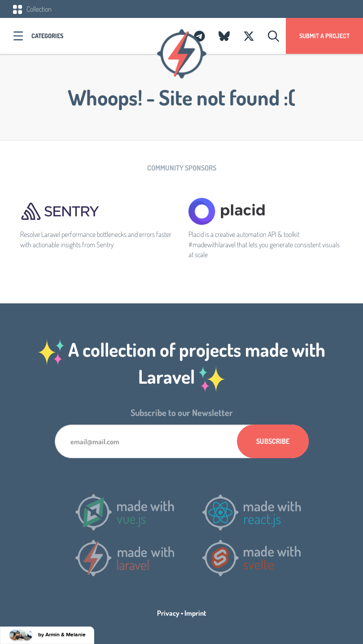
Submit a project (324, 36)
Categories (47, 36)
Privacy (168, 613)
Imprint (195, 613)
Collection (32, 9)
